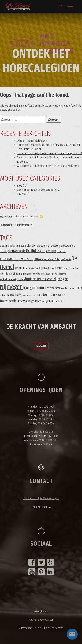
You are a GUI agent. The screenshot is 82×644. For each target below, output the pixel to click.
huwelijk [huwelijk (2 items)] (49, 274)
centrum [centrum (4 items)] (51, 251)
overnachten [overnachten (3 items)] (54, 288)
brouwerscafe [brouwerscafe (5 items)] (17, 251)
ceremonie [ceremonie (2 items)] (61, 251)
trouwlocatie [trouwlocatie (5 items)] (8, 301)
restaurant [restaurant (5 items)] (14, 295)
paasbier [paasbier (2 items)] (65, 288)
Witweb (59, 628)
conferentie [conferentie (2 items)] (66, 259)
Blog (20, 186)
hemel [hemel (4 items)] (58, 268)
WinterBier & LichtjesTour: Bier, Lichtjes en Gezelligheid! (48, 166)
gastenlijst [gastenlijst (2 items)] (50, 268)
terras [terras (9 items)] (48, 295)
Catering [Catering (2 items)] (42, 251)
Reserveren (41, 346)
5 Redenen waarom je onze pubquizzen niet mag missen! (49, 153)
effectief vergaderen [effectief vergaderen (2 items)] (30, 268)
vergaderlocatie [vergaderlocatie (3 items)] (51, 301)
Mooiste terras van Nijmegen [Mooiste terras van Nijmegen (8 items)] (46, 279)
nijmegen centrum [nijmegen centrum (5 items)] (35, 288)
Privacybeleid (41, 611)
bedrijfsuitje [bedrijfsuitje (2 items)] (21, 246)
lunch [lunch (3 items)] (20, 279)
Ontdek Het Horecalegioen (32, 141)
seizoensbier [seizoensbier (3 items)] (35, 295)
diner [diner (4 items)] (18, 268)
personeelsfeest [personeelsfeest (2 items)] (76, 288)
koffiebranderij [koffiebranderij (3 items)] (8, 279)
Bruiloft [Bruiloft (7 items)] (32, 251)
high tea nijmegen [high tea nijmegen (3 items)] (21, 274)
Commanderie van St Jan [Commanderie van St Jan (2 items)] (49, 259)
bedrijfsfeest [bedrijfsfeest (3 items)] (7, 246)
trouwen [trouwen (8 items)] (59, 295)
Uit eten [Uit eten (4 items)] (22, 301)
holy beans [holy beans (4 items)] (38, 274)
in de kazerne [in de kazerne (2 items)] (60, 274)
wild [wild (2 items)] (62, 301)
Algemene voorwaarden (41, 620)
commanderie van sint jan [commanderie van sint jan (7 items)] (19, 259)
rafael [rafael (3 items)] (3, 295)
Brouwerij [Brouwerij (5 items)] (54, 246)
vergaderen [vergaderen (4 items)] (34, 301)
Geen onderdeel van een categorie (37, 190)
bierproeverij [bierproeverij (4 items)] (39, 246)
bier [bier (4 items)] (29, 246)
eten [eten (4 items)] (42, 268)
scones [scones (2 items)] (24, 296)
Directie (21, 194)
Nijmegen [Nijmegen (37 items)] (11, 287)
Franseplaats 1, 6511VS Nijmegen (41, 498)
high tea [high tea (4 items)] (5, 274)
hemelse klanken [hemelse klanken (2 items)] (70, 268)
